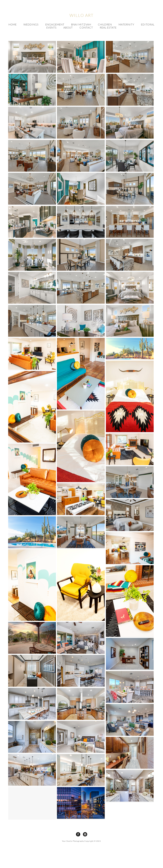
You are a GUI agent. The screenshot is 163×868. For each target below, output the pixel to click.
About (68, 28)
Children (105, 24)
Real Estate (108, 28)
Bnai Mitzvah (81, 24)
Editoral (148, 24)
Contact (86, 28)
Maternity (126, 24)
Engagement (55, 24)
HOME (13, 24)
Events (52, 28)
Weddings (31, 24)
